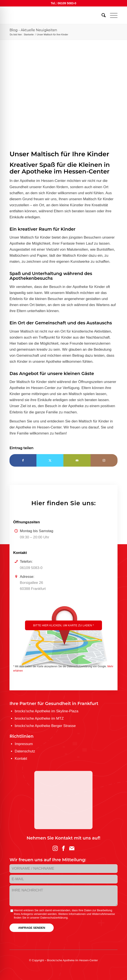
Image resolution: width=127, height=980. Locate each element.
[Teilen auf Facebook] (23, 460)
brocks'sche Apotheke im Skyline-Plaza (46, 711)
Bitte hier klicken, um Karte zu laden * (63, 625)
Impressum (24, 744)
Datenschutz (25, 751)
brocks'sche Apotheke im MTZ (39, 718)
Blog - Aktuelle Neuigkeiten (33, 30)
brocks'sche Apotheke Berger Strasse (45, 726)
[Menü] (112, 15)
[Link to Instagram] (104, 460)
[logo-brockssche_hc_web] (53, 15)
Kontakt (21, 759)
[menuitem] (101, 15)
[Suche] (101, 15)
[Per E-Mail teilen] (77, 460)
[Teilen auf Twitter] (50, 460)
